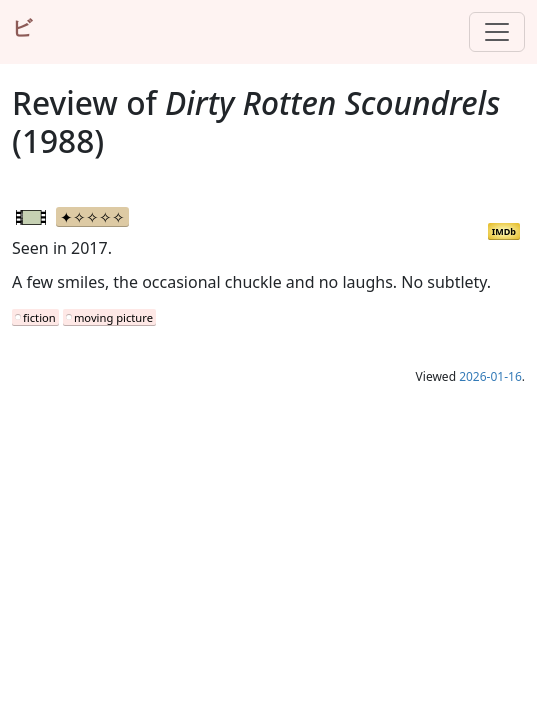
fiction (39, 317)
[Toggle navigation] (497, 32)
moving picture (113, 317)
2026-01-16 (490, 376)
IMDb (504, 231)
